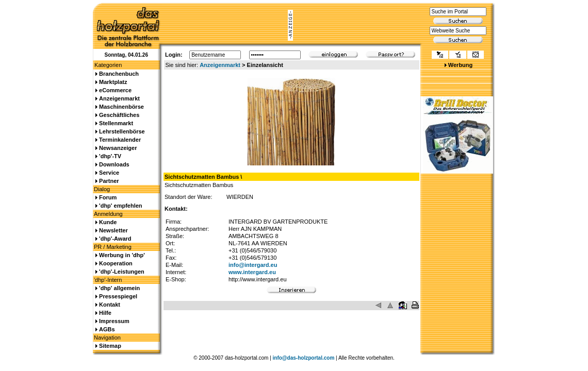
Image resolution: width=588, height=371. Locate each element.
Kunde (108, 222)
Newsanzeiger (118, 148)
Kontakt (110, 305)
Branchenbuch (119, 74)
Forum (108, 197)
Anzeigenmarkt (220, 65)
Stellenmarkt (116, 123)
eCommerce (115, 90)
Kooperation (116, 263)
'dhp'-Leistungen (122, 272)
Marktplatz (113, 82)
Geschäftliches (119, 115)
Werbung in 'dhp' (122, 255)
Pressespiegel (118, 296)
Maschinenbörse (121, 107)
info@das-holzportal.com (304, 358)
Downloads (114, 164)
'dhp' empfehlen (120, 206)
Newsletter (113, 230)
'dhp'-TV (110, 156)
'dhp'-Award (115, 239)
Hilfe (105, 313)
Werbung (460, 65)
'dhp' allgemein (119, 288)
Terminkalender (120, 140)
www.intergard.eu (252, 272)
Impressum (114, 321)
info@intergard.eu (253, 265)
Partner (109, 181)
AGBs (107, 329)
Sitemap (110, 346)
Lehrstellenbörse (122, 131)
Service (109, 173)
